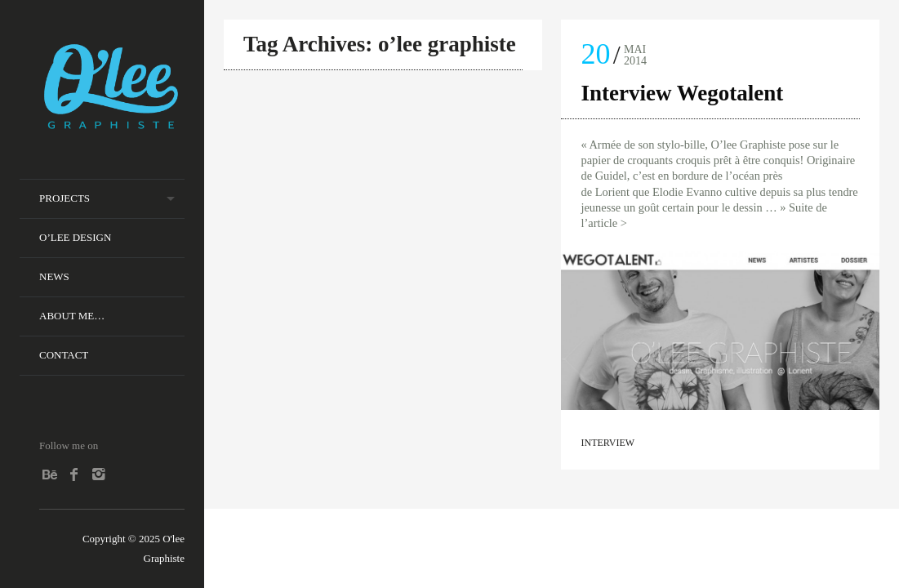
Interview (607, 443)
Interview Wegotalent (682, 93)
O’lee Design (75, 237)
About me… (72, 316)
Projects (65, 198)
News (54, 276)
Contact (64, 355)
